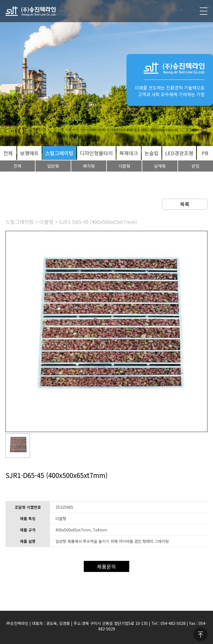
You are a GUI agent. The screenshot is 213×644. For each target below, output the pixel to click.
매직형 (89, 166)
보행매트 (29, 153)
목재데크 (129, 153)
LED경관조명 (179, 153)
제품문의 (106, 566)
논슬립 (152, 153)
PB (205, 153)
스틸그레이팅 (59, 153)
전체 (8, 153)
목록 (185, 204)
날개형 (160, 166)
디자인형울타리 (96, 153)
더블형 (124, 166)
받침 (196, 166)
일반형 (53, 166)
